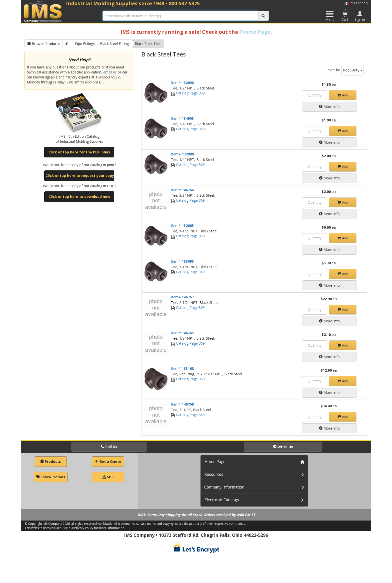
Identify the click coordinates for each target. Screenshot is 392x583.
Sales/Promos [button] (51, 477)
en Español (356, 3)
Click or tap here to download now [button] (79, 197)
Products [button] (51, 461)
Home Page (215, 462)
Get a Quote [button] (108, 461)
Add (343, 95)
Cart (345, 15)
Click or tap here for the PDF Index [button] (79, 152)
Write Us (283, 447)
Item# (182, 83)
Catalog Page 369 (188, 93)
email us (110, 72)
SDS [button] (108, 477)
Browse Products (43, 44)
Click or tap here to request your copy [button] (80, 176)
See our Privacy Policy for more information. (94, 528)
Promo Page (255, 32)
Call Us (109, 447)
